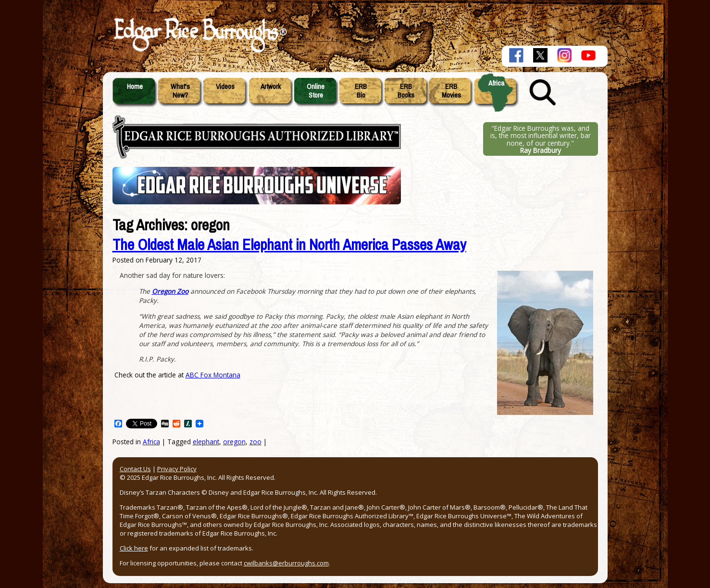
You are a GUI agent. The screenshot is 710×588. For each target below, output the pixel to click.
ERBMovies (451, 91)
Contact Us (135, 469)
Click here (134, 548)
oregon (234, 442)
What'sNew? (180, 91)
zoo (255, 442)
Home (135, 87)
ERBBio (361, 91)
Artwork (271, 87)
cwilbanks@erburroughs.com (286, 563)
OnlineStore (316, 91)
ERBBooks (406, 91)
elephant (206, 442)
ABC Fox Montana (213, 375)
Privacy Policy (177, 469)
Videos (225, 87)
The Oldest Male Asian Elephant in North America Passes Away (289, 245)
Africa (496, 83)
